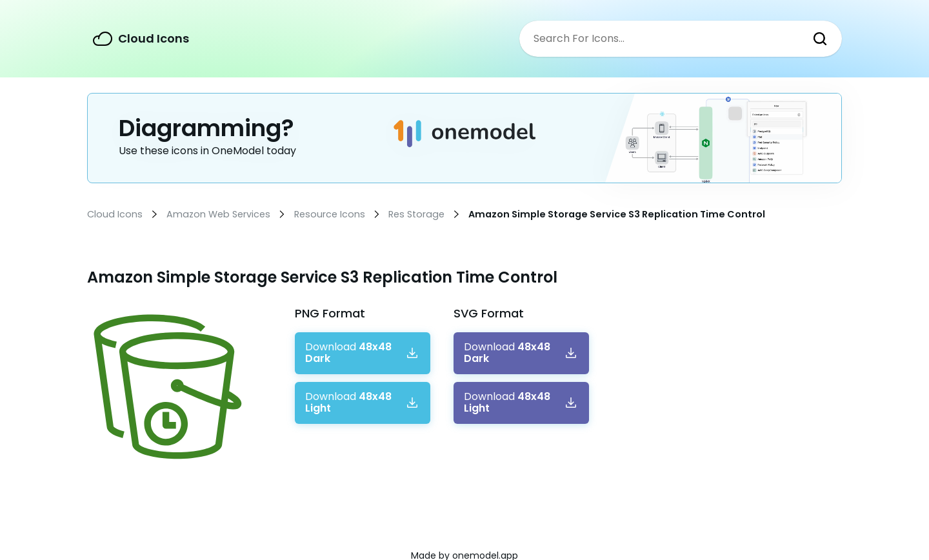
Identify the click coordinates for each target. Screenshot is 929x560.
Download (348, 353)
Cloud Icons (154, 38)
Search (820, 39)
